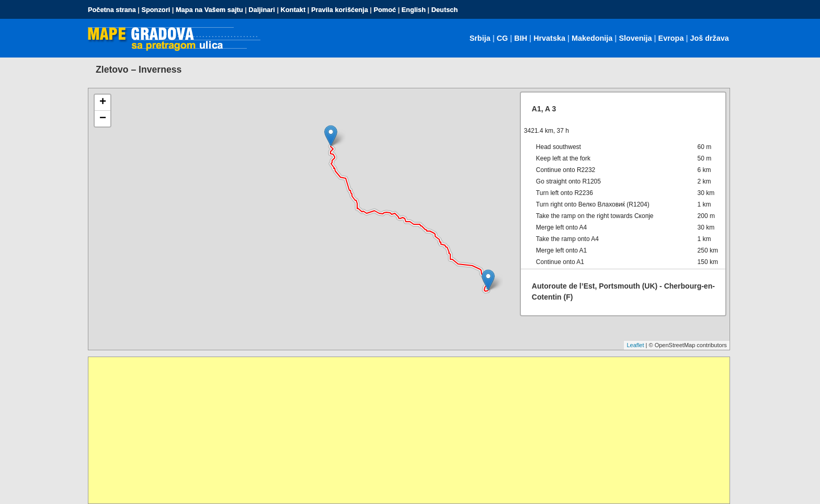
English (414, 10)
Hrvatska (549, 38)
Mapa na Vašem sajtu (209, 10)
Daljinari (262, 10)
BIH (521, 38)
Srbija (480, 38)
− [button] (103, 119)
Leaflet (635, 345)
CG (503, 38)
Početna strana (112, 10)
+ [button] (103, 102)
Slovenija (635, 38)
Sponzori (156, 10)
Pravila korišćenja (340, 10)
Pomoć (385, 10)
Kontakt (293, 10)
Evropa (671, 38)
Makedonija (592, 38)
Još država (709, 38)
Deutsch (445, 10)
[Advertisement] (402, 430)
